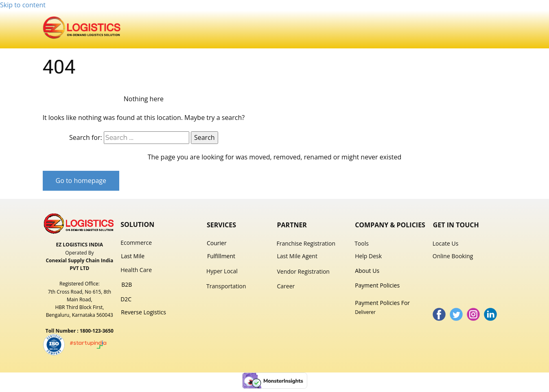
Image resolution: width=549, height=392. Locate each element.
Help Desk (368, 256)
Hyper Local (222, 271)
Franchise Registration (306, 243)
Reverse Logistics (143, 312)
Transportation (226, 286)
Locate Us (446, 243)
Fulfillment (221, 256)
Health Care (136, 270)
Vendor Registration (303, 271)
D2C (127, 299)
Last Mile (133, 256)
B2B (127, 284)
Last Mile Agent (297, 256)
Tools (362, 243)
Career (286, 286)
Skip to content (23, 5)
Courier (217, 243)
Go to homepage (81, 181)
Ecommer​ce (136, 243)
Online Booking (453, 256)
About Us (367, 271)
